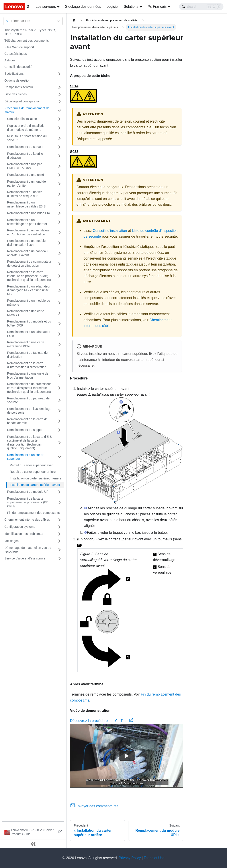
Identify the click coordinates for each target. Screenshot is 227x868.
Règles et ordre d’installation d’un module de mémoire (27, 128)
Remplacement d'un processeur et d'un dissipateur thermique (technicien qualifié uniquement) (29, 388)
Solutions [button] (131, 7)
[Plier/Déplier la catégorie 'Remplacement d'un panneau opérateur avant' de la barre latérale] (59, 253)
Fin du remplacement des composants (33, 513)
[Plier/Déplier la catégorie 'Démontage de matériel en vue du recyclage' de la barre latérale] (59, 550)
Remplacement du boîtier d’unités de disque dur (24, 194)
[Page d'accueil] (74, 20)
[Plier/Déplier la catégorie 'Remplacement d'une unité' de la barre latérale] (59, 175)
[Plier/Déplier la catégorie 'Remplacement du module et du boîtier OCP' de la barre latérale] (59, 324)
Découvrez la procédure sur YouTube (102, 721)
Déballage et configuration (23, 101)
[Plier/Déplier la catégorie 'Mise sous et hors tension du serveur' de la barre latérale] (59, 138)
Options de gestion (17, 80)
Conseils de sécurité (18, 67)
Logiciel (112, 7)
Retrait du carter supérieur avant (32, 465)
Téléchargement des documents (27, 41)
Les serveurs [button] (46, 7)
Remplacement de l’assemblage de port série (29, 411)
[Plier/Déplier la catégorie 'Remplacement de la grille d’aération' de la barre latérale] (59, 156)
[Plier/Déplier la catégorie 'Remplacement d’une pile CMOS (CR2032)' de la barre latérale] (59, 166)
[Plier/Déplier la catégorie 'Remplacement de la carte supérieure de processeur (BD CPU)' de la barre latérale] (59, 503)
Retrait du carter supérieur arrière (33, 472)
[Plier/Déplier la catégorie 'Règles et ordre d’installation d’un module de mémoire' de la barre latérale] (59, 128)
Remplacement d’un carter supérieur (25, 457)
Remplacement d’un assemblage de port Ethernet (27, 222)
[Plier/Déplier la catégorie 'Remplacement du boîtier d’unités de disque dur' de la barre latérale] (59, 194)
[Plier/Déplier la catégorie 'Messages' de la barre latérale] (59, 541)
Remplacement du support (25, 430)
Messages (12, 541)
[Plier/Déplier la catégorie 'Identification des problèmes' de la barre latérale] (59, 534)
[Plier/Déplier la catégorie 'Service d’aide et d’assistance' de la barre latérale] (59, 559)
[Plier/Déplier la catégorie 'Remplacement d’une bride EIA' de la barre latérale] (59, 213)
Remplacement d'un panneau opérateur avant (27, 253)
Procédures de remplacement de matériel (27, 110)
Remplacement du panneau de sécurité (28, 400)
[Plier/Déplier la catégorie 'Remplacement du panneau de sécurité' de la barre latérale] (59, 400)
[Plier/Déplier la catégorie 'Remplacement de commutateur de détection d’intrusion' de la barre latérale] (59, 264)
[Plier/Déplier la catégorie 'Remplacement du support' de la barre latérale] (59, 430)
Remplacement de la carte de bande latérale (27, 421)
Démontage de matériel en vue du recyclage (28, 550)
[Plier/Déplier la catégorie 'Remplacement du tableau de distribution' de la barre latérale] (59, 355)
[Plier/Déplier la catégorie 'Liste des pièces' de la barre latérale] (59, 94)
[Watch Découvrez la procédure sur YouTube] (127, 756)
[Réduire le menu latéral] (33, 844)
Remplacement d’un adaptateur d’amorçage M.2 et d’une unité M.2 (29, 290)
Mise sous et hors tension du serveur (27, 138)
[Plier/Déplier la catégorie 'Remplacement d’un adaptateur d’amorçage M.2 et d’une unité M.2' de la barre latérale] (59, 290)
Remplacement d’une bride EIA (29, 213)
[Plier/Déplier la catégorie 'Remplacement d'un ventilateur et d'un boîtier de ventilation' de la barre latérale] (59, 232)
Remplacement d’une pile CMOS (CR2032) (25, 166)
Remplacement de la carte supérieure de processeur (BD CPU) (28, 502)
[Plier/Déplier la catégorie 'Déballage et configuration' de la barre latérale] (59, 102)
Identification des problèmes (24, 534)
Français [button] (157, 7)
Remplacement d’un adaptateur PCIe (29, 334)
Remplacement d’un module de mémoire (29, 303)
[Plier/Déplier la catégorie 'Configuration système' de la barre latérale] (59, 527)
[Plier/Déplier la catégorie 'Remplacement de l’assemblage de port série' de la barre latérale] (59, 411)
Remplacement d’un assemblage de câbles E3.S (26, 204)
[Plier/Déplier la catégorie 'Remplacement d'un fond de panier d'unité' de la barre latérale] (59, 184)
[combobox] (11, 21)
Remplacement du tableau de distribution (27, 355)
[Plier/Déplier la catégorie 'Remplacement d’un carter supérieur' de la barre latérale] (59, 457)
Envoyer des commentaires (94, 806)
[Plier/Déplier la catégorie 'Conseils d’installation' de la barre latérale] (59, 119)
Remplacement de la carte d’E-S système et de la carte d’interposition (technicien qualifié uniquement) (29, 443)
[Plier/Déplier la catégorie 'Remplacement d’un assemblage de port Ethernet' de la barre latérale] (59, 222)
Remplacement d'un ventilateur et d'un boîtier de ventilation (28, 232)
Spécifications (14, 74)
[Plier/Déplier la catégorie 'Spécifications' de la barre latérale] (59, 74)
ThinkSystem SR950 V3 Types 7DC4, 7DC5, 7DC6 (30, 32)
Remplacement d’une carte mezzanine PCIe (26, 344)
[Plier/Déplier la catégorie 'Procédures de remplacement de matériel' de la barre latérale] (59, 110)
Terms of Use (154, 858)
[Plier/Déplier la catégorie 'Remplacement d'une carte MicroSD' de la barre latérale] (59, 313)
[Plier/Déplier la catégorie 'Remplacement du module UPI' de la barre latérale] (59, 492)
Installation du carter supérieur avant (35, 485)
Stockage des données (83, 7)
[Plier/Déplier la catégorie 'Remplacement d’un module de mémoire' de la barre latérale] (59, 303)
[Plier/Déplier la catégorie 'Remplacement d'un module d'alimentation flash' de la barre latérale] (59, 243)
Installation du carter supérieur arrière (36, 478)
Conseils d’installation (22, 119)
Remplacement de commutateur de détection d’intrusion (29, 264)
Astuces (10, 60)
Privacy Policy (130, 858)
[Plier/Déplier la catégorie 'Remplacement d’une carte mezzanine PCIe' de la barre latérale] (59, 344)
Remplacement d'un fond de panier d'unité (26, 184)
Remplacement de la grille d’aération (25, 156)
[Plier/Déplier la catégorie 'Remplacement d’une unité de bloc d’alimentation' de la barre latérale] (59, 376)
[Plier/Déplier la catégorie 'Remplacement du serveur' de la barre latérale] (59, 147)
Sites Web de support (19, 47)
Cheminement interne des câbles (27, 520)
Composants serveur (19, 87)
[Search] (201, 7)
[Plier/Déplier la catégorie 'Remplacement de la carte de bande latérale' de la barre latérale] (59, 421)
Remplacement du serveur (25, 147)
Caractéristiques (16, 54)
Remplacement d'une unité (25, 175)
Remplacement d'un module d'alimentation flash (26, 243)
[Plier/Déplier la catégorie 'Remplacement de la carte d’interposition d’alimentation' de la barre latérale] (59, 365)
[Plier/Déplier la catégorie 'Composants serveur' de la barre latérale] (59, 87)
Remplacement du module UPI (28, 492)
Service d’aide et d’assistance (25, 558)
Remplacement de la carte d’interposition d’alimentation (27, 365)
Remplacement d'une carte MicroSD (26, 313)
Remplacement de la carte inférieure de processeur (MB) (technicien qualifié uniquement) (29, 276)
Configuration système (20, 527)
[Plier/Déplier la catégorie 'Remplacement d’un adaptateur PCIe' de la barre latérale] (59, 334)
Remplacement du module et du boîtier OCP (29, 323)
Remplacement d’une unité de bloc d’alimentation (28, 375)
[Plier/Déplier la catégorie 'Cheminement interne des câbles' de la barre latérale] (59, 520)
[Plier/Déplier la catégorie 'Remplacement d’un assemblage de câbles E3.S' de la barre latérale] (59, 204)
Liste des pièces (16, 94)
